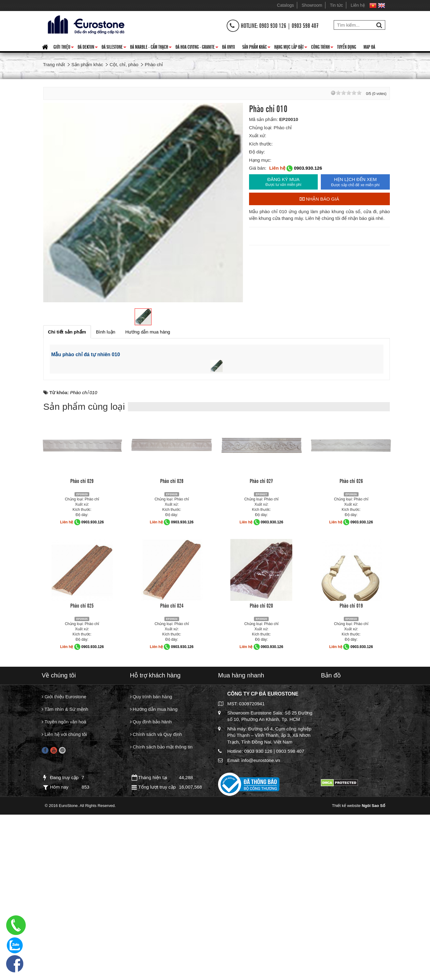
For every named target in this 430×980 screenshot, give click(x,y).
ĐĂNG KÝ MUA (284, 182)
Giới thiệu (64, 48)
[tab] (67, 332)
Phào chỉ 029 (82, 652)
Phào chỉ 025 (82, 777)
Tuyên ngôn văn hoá (64, 895)
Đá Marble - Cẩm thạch (151, 48)
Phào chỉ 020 (261, 777)
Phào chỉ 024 (172, 777)
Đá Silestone (114, 48)
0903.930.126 (308, 168)
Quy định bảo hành (151, 895)
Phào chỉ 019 (351, 777)
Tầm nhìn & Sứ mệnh (65, 882)
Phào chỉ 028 (172, 652)
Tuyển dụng (347, 47)
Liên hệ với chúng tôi (64, 908)
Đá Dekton (88, 48)
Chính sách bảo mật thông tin (161, 921)
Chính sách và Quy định (156, 908)
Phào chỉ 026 (351, 652)
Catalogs (285, 5)
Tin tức (337, 5)
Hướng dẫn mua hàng (154, 882)
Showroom (312, 5)
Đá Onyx (228, 47)
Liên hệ (358, 5)
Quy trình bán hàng (151, 869)
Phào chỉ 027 (261, 652)
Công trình (322, 48)
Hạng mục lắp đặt (291, 48)
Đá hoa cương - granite (197, 48)
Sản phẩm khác (256, 48)
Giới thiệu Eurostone (64, 869)
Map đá (369, 47)
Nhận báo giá (319, 199)
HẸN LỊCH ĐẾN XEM (355, 182)
